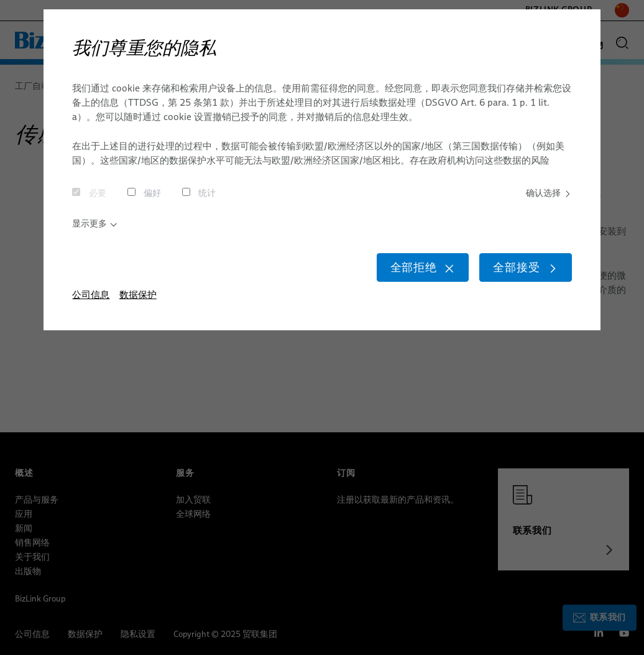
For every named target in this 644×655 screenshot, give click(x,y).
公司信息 (91, 305)
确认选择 (547, 194)
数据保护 (138, 305)
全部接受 (520, 276)
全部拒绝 (404, 276)
